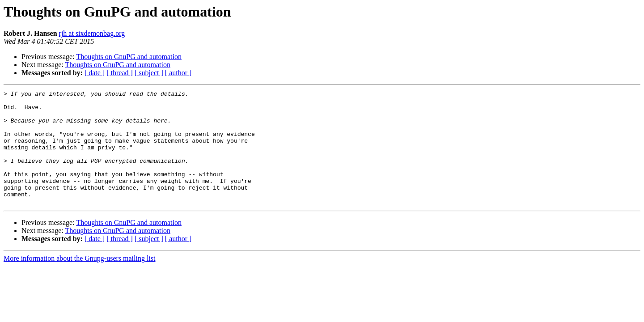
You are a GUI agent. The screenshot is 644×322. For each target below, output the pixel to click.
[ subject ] (149, 73)
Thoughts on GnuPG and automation (129, 57)
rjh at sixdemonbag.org (92, 33)
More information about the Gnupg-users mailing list (80, 281)
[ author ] (178, 73)
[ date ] (95, 73)
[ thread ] (120, 73)
